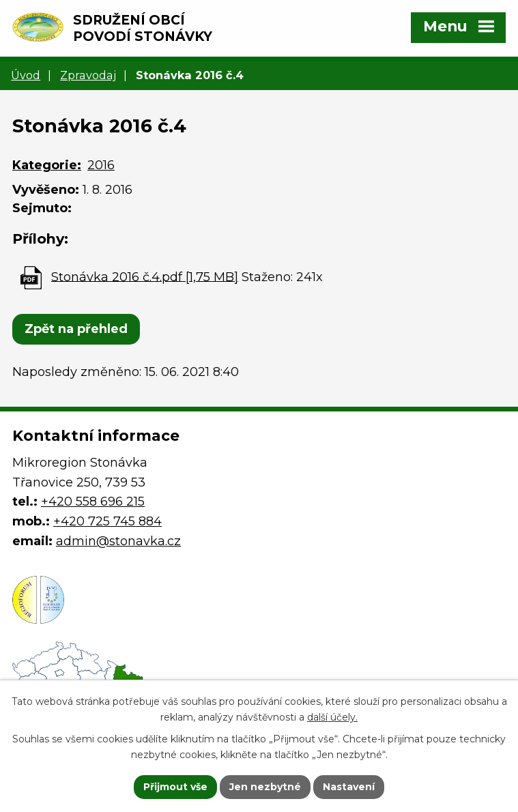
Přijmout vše (175, 787)
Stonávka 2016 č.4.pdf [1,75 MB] (145, 276)
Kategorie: (47, 165)
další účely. (332, 717)
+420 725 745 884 (107, 521)
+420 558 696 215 (93, 502)
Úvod (26, 75)
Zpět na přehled (76, 329)
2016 (101, 165)
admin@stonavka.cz (118, 541)
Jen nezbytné (265, 787)
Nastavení (349, 787)
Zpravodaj (88, 75)
